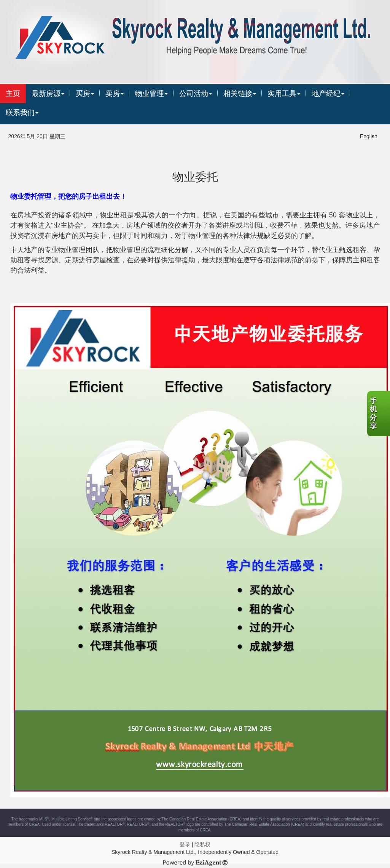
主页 (13, 93)
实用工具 (284, 93)
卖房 (115, 93)
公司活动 (196, 93)
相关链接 (240, 93)
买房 (85, 93)
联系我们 (22, 112)
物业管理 (151, 93)
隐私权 (202, 844)
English (369, 136)
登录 (185, 844)
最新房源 (48, 93)
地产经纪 (328, 93)
